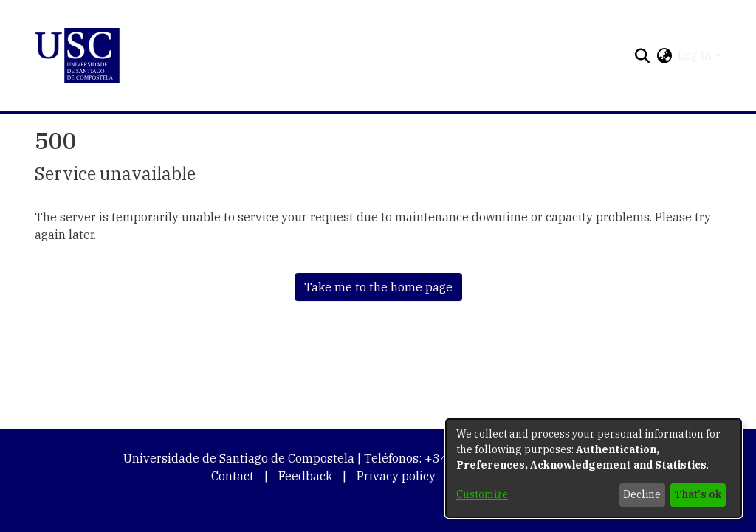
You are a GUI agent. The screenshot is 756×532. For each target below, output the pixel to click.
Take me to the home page (378, 287)
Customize (482, 494)
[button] (77, 56)
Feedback (305, 476)
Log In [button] (696, 55)
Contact (233, 476)
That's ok (698, 494)
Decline (642, 494)
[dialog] (594, 468)
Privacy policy (396, 476)
